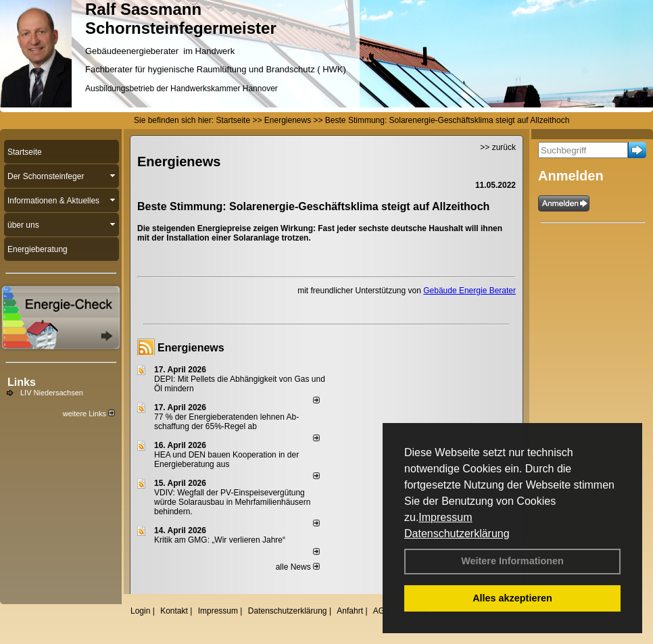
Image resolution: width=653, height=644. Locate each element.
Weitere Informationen (512, 561)
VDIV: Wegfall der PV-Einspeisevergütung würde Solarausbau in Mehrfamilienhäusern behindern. (232, 502)
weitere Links (89, 414)
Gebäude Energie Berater (469, 291)
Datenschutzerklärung (457, 534)
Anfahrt (350, 611)
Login (140, 611)
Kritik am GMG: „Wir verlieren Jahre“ (220, 540)
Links (22, 382)
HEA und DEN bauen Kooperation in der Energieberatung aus (226, 460)
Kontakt (174, 611)
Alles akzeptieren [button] (512, 598)
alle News (298, 567)
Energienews (191, 348)
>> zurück (498, 147)
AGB (382, 611)
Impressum (445, 517)
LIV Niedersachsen (52, 393)
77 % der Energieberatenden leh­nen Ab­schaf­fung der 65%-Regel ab (226, 422)
